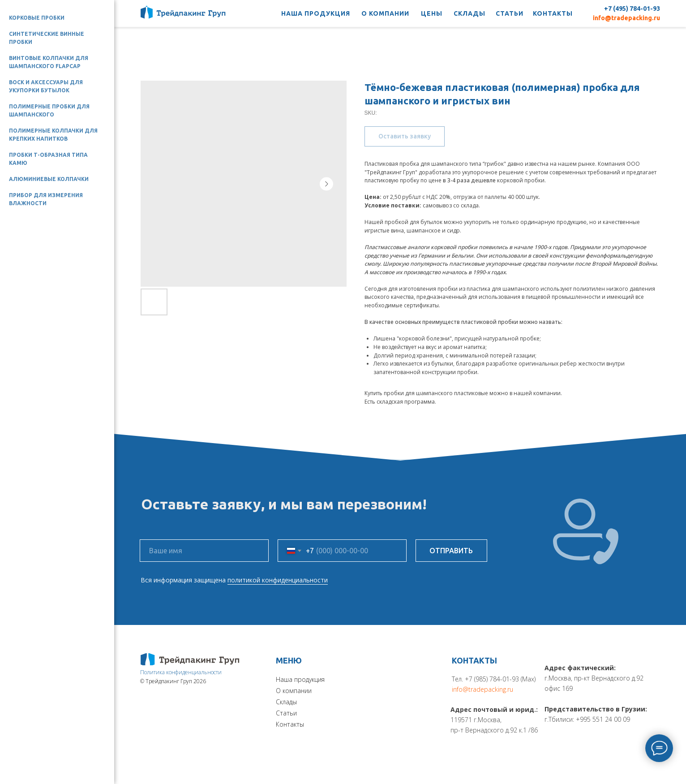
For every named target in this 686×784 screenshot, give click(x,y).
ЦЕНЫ (432, 13)
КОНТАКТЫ (553, 13)
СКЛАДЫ (469, 13)
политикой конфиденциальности (278, 580)
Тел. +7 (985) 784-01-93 (485, 679)
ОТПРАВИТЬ (451, 551)
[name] (204, 551)
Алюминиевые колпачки (49, 179)
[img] (190, 659)
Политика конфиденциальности (181, 672)
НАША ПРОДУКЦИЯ (316, 13)
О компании (294, 691)
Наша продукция (300, 679)
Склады (286, 702)
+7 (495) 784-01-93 (632, 9)
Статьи (286, 713)
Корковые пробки (37, 18)
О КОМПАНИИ (385, 13)
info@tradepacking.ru (626, 18)
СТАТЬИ (510, 13)
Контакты (290, 724)
